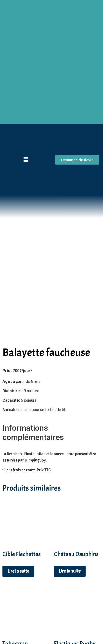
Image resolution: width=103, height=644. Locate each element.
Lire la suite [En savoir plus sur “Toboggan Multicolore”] (18, 633)
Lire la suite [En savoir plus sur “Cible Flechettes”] (18, 535)
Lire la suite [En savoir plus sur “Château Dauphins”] (70, 535)
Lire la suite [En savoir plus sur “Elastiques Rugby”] (70, 625)
